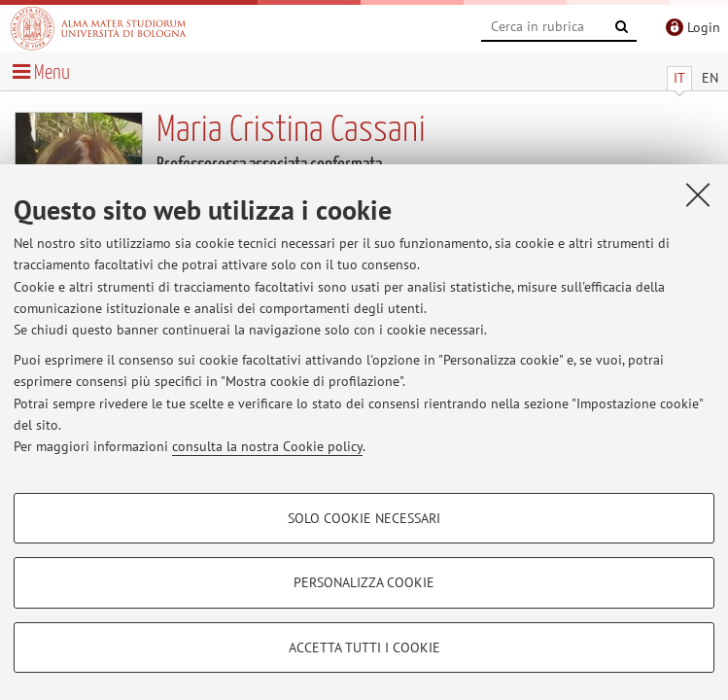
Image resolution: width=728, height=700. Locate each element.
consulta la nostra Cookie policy (267, 446)
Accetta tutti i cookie (364, 647)
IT (679, 78)
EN (710, 78)
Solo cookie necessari (364, 518)
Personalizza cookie (364, 582)
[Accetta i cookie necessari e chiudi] (698, 194)
